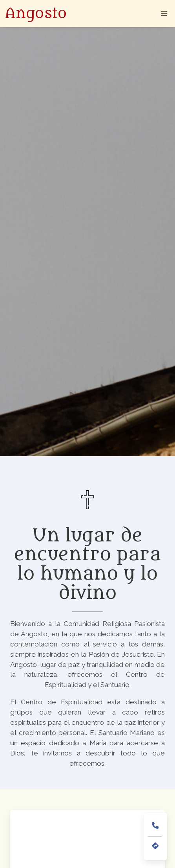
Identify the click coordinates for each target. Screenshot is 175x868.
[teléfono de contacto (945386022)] (155, 826)
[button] (164, 13)
